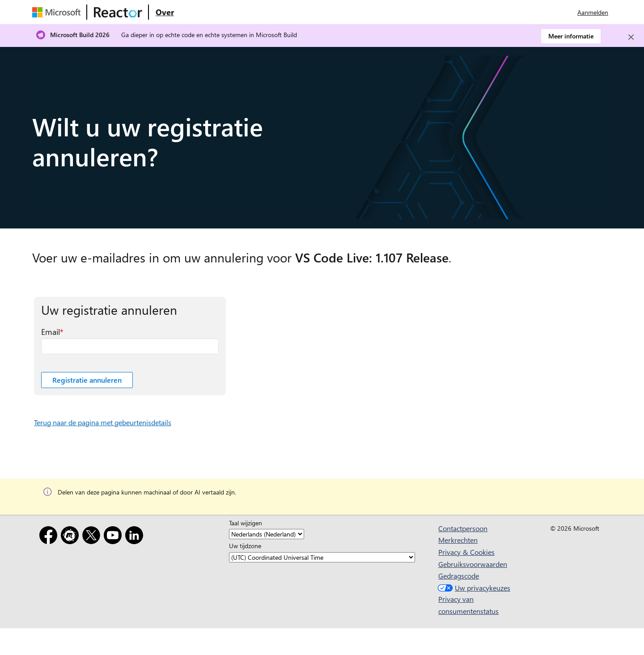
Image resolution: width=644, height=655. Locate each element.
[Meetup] (72, 537)
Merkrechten (458, 540)
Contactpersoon (463, 528)
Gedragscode (459, 576)
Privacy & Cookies (466, 552)
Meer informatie (571, 36)
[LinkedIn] (136, 537)
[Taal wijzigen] (267, 534)
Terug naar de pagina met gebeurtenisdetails (103, 422)
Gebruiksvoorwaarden (473, 564)
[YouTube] (114, 537)
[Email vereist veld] (130, 346)
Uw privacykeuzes (473, 588)
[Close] (631, 37)
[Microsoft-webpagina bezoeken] (58, 12)
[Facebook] (50, 537)
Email (51, 332)
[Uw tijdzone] (322, 557)
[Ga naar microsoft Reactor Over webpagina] (165, 12)
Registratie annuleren (87, 380)
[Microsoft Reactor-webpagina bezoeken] (118, 12)
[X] (93, 537)
